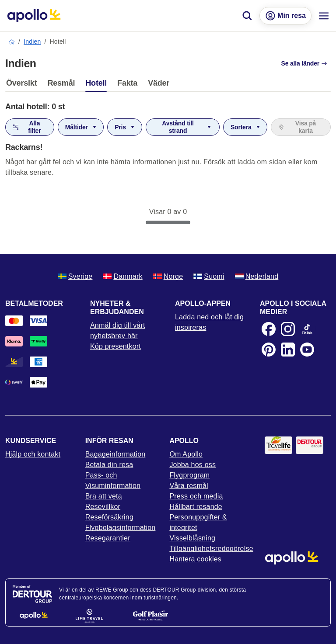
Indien (32, 42)
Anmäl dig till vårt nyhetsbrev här (118, 331)
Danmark (122, 276)
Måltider (81, 127)
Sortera (246, 127)
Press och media (196, 496)
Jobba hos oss (192, 465)
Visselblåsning (192, 538)
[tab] (24, 85)
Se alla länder (304, 63)
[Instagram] (288, 329)
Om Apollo (186, 454)
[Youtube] (307, 350)
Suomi (209, 276)
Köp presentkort (115, 346)
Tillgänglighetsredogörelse (210, 549)
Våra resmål (189, 486)
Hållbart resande (196, 507)
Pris (125, 127)
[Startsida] (34, 16)
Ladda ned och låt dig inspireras (209, 322)
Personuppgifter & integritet (198, 522)
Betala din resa (109, 465)
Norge (168, 276)
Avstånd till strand (187, 127)
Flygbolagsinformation (121, 528)
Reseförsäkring (109, 517)
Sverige (75, 276)
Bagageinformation (115, 454)
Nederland (257, 276)
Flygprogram (189, 475)
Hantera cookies (195, 559)
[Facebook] (269, 329)
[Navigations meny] (324, 16)
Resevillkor (103, 507)
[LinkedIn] (288, 350)
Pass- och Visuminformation (113, 480)
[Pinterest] (269, 350)
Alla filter (27, 127)
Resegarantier (108, 538)
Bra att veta (104, 496)
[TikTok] (307, 329)
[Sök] (247, 16)
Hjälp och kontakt (33, 454)
